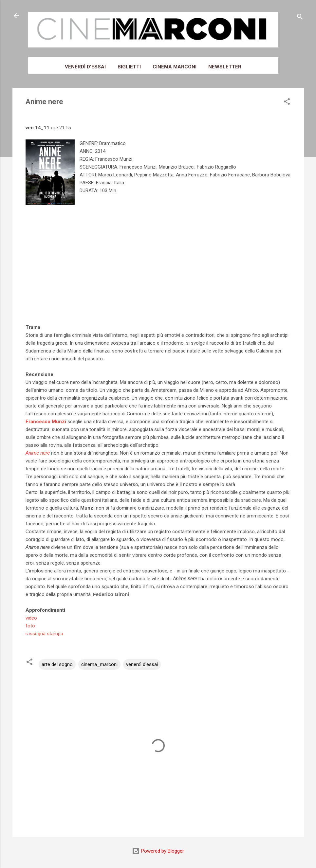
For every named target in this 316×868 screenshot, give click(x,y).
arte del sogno (57, 664)
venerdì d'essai (142, 664)
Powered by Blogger (158, 851)
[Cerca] (300, 18)
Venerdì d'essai (85, 67)
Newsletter (225, 67)
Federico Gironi (111, 594)
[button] (287, 103)
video (31, 618)
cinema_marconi (99, 664)
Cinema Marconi (175, 67)
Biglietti (129, 67)
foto (30, 626)
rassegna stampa (44, 634)
